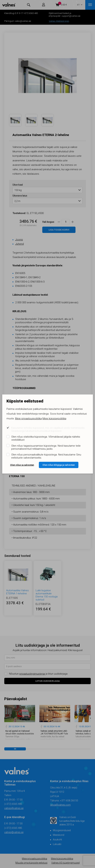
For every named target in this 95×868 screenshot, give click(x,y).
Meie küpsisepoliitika (54, 418)
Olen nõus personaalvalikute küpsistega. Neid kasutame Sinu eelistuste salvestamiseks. (46, 456)
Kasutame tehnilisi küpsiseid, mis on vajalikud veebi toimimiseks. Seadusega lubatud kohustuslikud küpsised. (48, 429)
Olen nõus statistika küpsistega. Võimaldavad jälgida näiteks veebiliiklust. (46, 438)
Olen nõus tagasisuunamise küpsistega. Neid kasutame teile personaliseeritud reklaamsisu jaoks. (46, 447)
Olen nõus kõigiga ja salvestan (59, 465)
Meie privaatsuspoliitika (28, 418)
